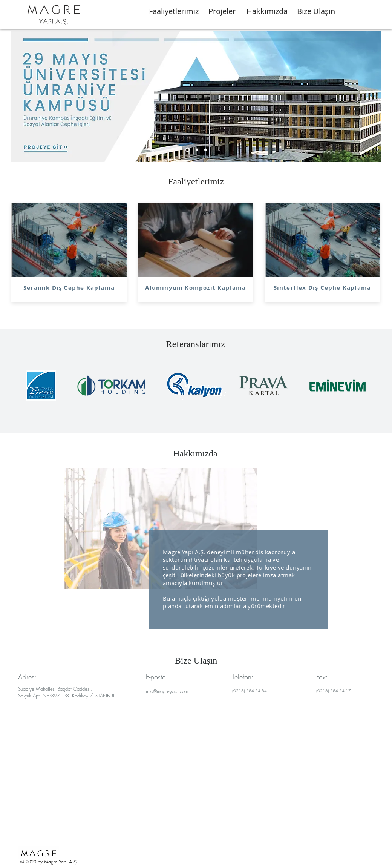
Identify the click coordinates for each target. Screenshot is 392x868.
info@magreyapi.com (167, 691)
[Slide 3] (206, 150)
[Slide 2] (197, 150)
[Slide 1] (188, 150)
